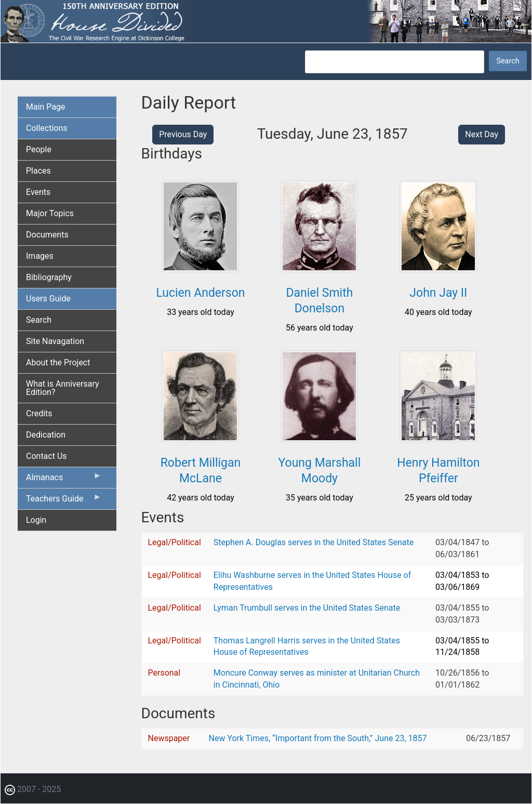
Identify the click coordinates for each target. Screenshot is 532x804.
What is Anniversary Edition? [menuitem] (63, 388)
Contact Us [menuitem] (46, 456)
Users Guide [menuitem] (48, 299)
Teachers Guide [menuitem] (64, 501)
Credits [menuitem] (39, 413)
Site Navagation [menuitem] (55, 341)
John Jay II (438, 293)
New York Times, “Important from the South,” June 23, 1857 (317, 738)
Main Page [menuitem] (46, 107)
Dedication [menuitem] (46, 435)
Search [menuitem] (39, 320)
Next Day (482, 134)
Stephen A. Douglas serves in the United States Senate (314, 542)
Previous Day (183, 134)
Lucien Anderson (200, 293)
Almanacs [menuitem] (64, 480)
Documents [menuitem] (47, 235)
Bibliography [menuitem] (49, 277)
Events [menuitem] (38, 192)
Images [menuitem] (40, 256)
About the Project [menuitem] (58, 363)
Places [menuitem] (38, 171)
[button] (200, 268)
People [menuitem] (39, 149)
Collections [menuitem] (47, 128)
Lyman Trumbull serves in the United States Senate (307, 608)
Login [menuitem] (36, 520)
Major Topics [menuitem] (50, 213)
